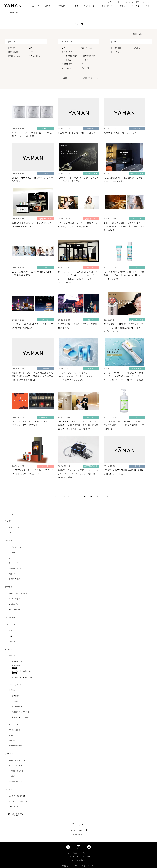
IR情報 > (9, 649)
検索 (65, 78)
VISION (48, 6)
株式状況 (15, 701)
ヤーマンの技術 (14, 599)
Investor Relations (16, 746)
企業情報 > (10, 541)
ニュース (36, 6)
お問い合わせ (14, 806)
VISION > (9, 521)
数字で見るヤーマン (16, 563)
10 (85, 496)
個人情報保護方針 (78, 860)
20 (91, 496)
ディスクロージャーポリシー (22, 677)
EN (148, 2)
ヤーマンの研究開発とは (18, 593)
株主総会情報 (17, 706)
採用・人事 (135, 6)
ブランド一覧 (89, 6)
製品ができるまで (15, 781)
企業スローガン (14, 527)
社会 (10, 636)
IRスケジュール (14, 724)
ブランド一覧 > (11, 617)
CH (151, 2)
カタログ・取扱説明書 (17, 796)
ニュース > (9, 514)
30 (97, 496)
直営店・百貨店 (14, 579)
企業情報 (61, 6)
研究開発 (74, 6)
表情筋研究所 (14, 604)
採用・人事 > (10, 754)
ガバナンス (13, 641)
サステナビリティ (107, 6)
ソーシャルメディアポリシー (79, 853)
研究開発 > (10, 587)
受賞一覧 (12, 574)
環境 (10, 630)
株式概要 (15, 696)
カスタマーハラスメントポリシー (78, 856)
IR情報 (122, 6)
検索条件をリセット (92, 78)
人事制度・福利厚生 (16, 568)
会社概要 (12, 552)
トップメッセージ (15, 547)
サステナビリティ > (12, 624)
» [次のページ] (108, 496)
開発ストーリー (14, 609)
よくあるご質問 (14, 730)
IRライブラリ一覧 (15, 685)
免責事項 (12, 735)
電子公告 (12, 740)
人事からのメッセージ (17, 760)
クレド (11, 533)
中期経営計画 (17, 661)
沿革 (10, 558)
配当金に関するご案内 (20, 717)
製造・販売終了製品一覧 (18, 801)
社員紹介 (12, 776)
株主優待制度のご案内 (20, 712)
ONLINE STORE (132, 2)
